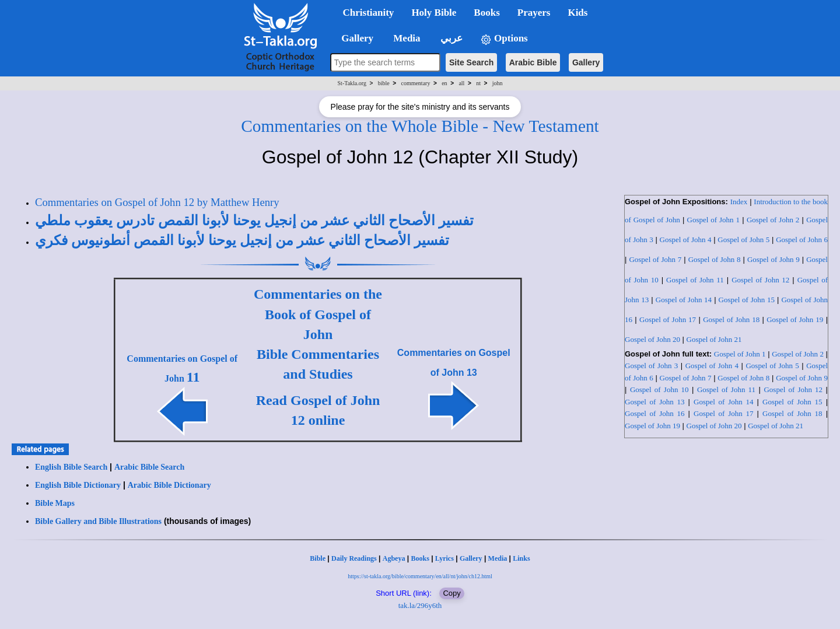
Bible (318, 558)
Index (739, 202)
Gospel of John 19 (795, 319)
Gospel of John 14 (684, 300)
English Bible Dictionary (78, 485)
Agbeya (394, 558)
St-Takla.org (352, 83)
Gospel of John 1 (713, 220)
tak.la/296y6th (420, 605)
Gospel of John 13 (654, 402)
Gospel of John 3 (651, 366)
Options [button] (504, 39)
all (461, 83)
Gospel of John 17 (668, 319)
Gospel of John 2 (773, 220)
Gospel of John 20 (652, 339)
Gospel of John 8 (715, 259)
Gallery (586, 62)
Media (498, 558)
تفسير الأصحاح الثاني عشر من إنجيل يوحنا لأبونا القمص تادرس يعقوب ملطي (254, 221)
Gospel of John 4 (686, 240)
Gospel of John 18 (731, 319)
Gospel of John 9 (773, 259)
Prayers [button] (534, 13)
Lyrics (444, 558)
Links (521, 558)
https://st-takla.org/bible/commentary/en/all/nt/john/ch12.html (420, 576)
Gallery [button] (354, 38)
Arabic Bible (533, 62)
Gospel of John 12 (760, 280)
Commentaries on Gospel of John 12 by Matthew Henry (157, 202)
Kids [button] (577, 13)
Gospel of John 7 (655, 259)
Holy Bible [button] (434, 13)
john (498, 83)
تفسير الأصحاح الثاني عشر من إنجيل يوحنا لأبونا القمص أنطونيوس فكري (242, 240)
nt (478, 83)
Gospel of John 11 (695, 280)
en (444, 83)
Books (420, 558)
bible (384, 83)
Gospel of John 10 (659, 389)
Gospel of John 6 (802, 240)
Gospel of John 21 (714, 339)
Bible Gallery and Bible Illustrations (98, 521)
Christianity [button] (369, 13)
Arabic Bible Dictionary (169, 485)
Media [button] (406, 38)
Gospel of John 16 (654, 413)
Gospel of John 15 (747, 300)
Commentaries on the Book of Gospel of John (318, 314)
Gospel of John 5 (743, 240)
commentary (415, 83)
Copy (452, 593)
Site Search (471, 62)
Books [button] (487, 13)
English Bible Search (71, 467)
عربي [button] (450, 38)
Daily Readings (354, 558)
